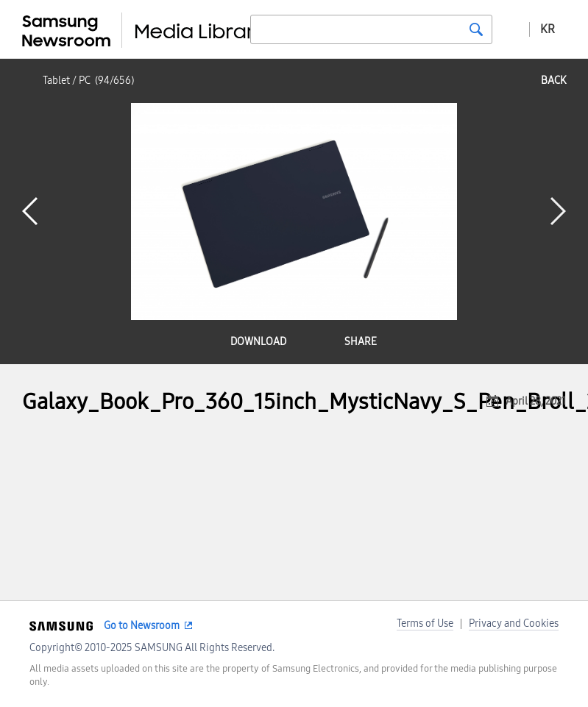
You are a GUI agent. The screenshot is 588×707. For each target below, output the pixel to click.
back (553, 81)
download (258, 342)
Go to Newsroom (142, 626)
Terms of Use (425, 623)
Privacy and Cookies (514, 623)
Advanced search (511, 29)
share (361, 342)
